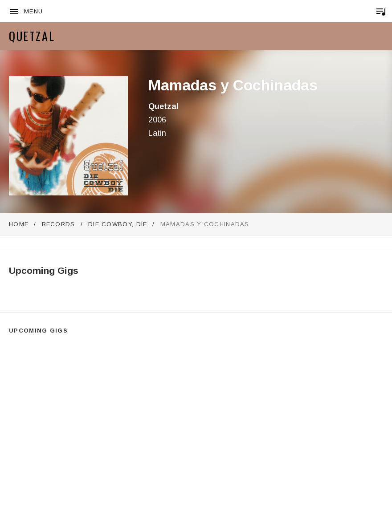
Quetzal (32, 36)
